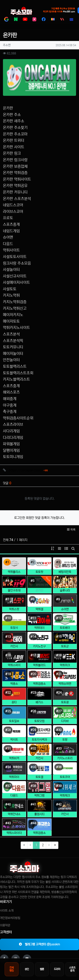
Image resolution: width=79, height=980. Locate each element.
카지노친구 (39, 642)
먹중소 (14, 679)
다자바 (65, 716)
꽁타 (14, 697)
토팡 (65, 735)
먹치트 (14, 735)
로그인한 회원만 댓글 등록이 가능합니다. (39, 513)
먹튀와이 (14, 772)
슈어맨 (65, 604)
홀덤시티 (39, 809)
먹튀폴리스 (14, 567)
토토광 (65, 697)
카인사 (14, 642)
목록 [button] (71, 525)
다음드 (14, 790)
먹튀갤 (39, 604)
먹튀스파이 (14, 660)
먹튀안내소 (14, 809)
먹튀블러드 (39, 660)
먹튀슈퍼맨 (65, 679)
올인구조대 (14, 586)
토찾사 (14, 623)
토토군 (65, 642)
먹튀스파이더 (14, 828)
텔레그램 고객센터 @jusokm (39, 939)
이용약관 (5, 920)
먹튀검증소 (39, 679)
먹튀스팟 (14, 604)
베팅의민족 (65, 567)
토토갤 (39, 772)
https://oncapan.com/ (28, 465)
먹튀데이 (39, 623)
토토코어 (65, 772)
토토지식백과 (39, 735)
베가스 (39, 697)
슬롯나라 (65, 586)
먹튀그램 (39, 790)
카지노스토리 (65, 753)
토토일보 (14, 716)
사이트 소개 (7, 906)
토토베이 (65, 623)
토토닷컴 (39, 716)
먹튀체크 (65, 790)
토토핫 (39, 567)
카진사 (39, 753)
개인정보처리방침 (10, 913)
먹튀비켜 (14, 753)
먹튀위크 (65, 660)
